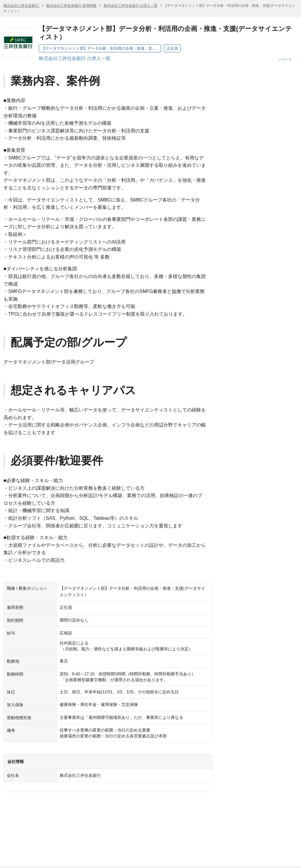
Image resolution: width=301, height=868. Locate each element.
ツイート (285, 59)
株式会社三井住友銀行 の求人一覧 (131, 6)
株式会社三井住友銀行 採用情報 (71, 6)
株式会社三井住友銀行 (22, 6)
